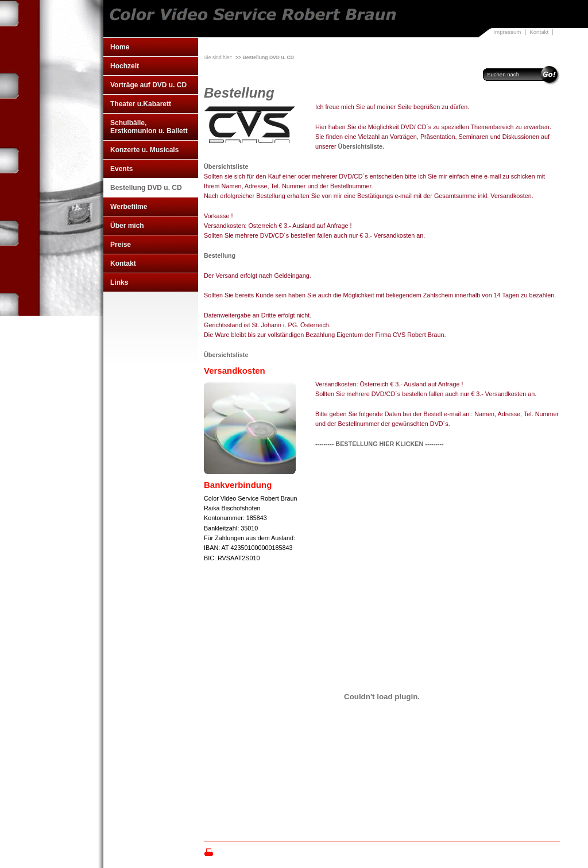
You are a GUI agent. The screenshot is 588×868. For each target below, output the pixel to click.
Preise (121, 245)
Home (120, 47)
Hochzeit (125, 66)
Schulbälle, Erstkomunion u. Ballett (149, 127)
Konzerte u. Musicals (144, 150)
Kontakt (539, 32)
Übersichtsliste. (361, 146)
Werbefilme (129, 207)
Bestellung (220, 255)
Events (121, 169)
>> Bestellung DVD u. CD (265, 57)
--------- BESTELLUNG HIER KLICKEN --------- (380, 444)
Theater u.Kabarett (141, 104)
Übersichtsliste (226, 166)
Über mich (127, 226)
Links (119, 282)
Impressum (507, 32)
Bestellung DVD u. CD (146, 188)
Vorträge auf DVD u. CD (148, 85)
